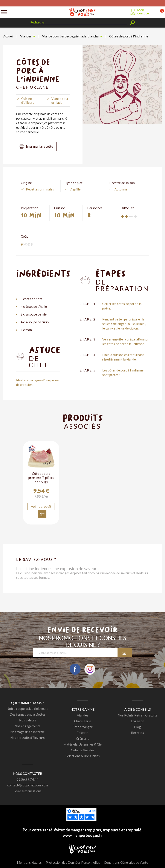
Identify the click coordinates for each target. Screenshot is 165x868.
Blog (137, 727)
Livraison (137, 721)
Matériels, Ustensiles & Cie (82, 744)
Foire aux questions (27, 791)
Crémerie (83, 738)
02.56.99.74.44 (27, 779)
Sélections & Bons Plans (83, 756)
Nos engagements (27, 726)
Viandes (83, 715)
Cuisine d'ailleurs (28, 101)
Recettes (137, 733)
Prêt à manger (82, 727)
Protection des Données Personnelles (73, 862)
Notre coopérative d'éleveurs (27, 709)
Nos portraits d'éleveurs (27, 738)
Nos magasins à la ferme (27, 732)
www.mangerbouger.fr (82, 835)
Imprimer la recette (40, 146)
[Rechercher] (79, 22)
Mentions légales (29, 862)
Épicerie (82, 733)
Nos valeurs (28, 720)
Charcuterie (83, 721)
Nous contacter (28, 774)
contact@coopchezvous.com (28, 785)
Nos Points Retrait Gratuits (137, 715)
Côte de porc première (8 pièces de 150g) (41, 478)
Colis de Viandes (83, 750)
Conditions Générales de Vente (126, 862)
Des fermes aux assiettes (28, 714)
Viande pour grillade (60, 101)
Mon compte (143, 12)
